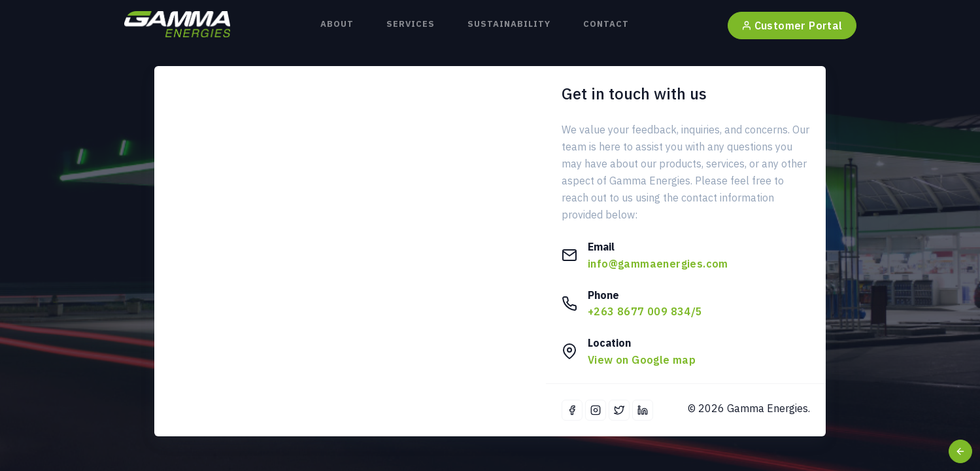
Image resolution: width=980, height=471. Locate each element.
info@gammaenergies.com (658, 264)
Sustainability (509, 24)
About (337, 24)
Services (411, 24)
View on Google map (642, 360)
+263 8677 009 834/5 (645, 311)
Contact (606, 24)
